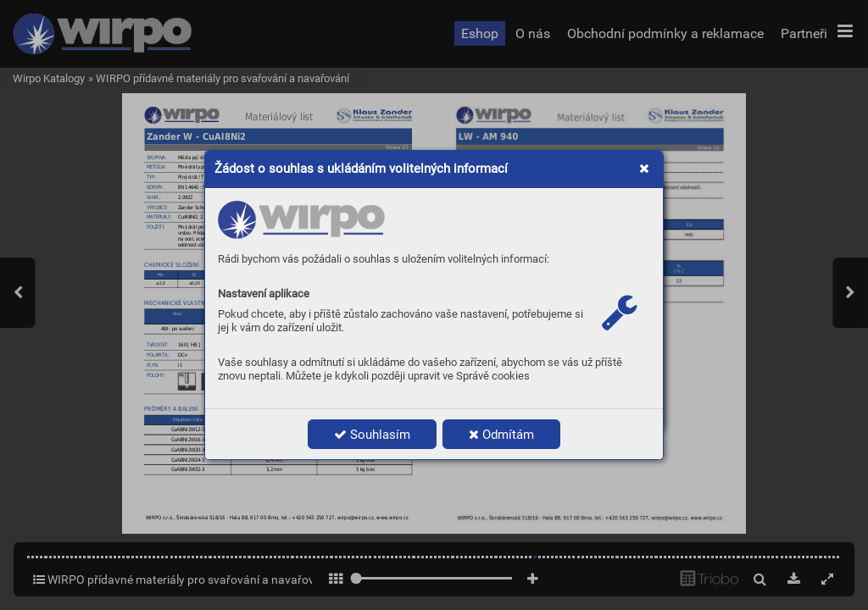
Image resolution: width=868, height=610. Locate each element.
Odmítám (501, 435)
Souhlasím (372, 435)
